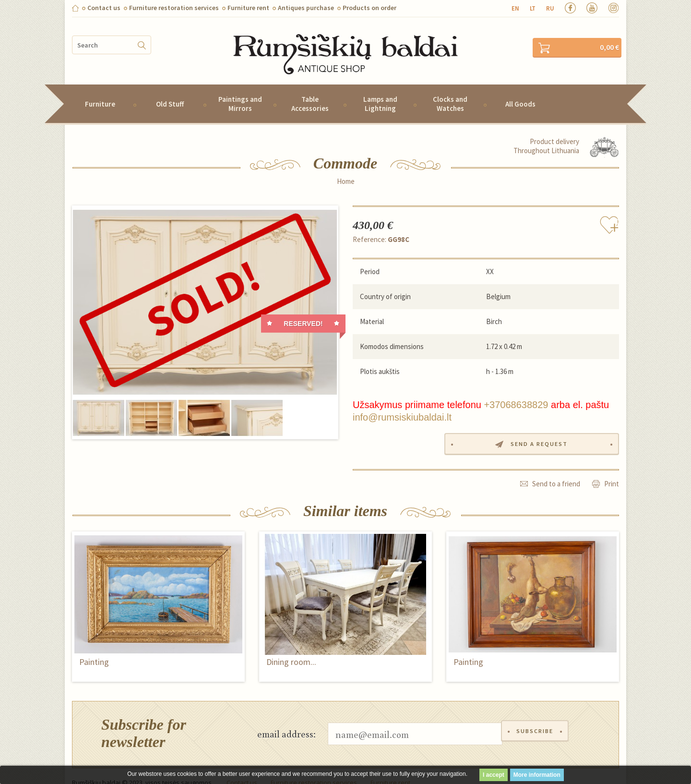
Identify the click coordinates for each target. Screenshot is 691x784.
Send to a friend (556, 470)
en (515, 8)
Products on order (369, 8)
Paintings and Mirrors (240, 91)
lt (533, 8)
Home (346, 169)
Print (612, 470)
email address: (286, 720)
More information (537, 775)
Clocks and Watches (450, 91)
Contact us (104, 8)
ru (550, 8)
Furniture (100, 91)
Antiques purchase (306, 8)
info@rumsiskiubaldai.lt (402, 404)
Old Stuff (170, 91)
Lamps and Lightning (380, 91)
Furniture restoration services (174, 8)
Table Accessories (310, 91)
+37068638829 (516, 392)
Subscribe (536, 720)
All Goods (520, 91)
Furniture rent (248, 8)
